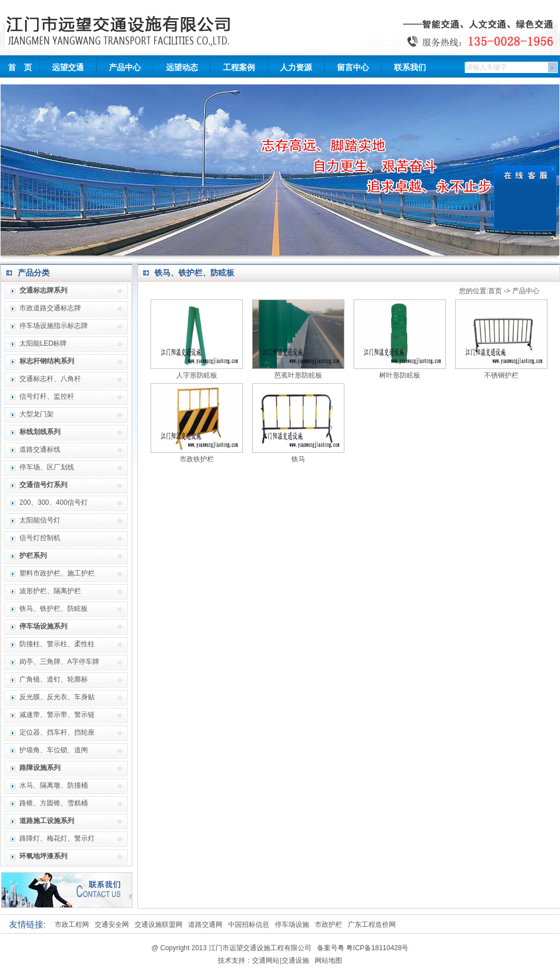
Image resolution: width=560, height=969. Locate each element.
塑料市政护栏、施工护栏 (57, 573)
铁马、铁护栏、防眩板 (54, 609)
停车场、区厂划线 (47, 467)
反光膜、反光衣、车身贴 (57, 697)
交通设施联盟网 (159, 925)
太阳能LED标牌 (43, 343)
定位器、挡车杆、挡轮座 (57, 732)
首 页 (20, 67)
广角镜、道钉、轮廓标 (54, 679)
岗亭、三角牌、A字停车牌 (59, 662)
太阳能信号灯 (40, 520)
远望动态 (182, 67)
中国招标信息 (249, 925)
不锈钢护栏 (501, 375)
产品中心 (125, 67)
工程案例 (239, 67)
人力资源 (296, 67)
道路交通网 (205, 925)
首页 (495, 291)
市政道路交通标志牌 (50, 308)
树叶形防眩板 (400, 375)
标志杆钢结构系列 (47, 361)
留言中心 (353, 67)
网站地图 (328, 960)
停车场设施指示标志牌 (54, 326)
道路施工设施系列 (47, 821)
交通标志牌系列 (43, 290)
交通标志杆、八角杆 (50, 379)
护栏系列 (33, 556)
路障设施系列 (40, 768)
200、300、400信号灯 (54, 502)
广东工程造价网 (372, 925)
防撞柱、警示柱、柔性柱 (57, 644)
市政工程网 (72, 925)
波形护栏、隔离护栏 (50, 591)
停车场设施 (292, 925)
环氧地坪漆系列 (43, 856)
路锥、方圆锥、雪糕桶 (54, 803)
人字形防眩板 (197, 375)
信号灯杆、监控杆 (47, 396)
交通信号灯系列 (43, 485)
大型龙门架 (36, 414)
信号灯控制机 (40, 538)
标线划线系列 (40, 432)
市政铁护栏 (197, 459)
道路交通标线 (40, 449)
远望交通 (68, 67)
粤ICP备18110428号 (377, 948)
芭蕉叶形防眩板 (298, 375)
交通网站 (266, 960)
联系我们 (410, 67)
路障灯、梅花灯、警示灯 (57, 838)
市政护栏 (328, 925)
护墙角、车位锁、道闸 (54, 750)
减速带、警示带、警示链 (57, 715)
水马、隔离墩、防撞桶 (54, 785)
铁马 (298, 459)
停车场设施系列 (43, 626)
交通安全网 (112, 925)
